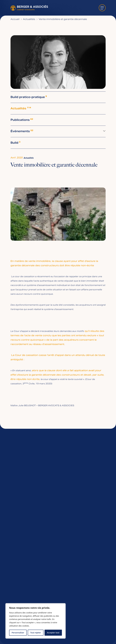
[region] (36, 621)
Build (15, 143)
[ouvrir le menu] (102, 8)
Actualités (21, 109)
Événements (22, 131)
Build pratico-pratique (29, 97)
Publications (22, 120)
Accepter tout (53, 633)
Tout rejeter (36, 633)
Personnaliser (18, 633)
